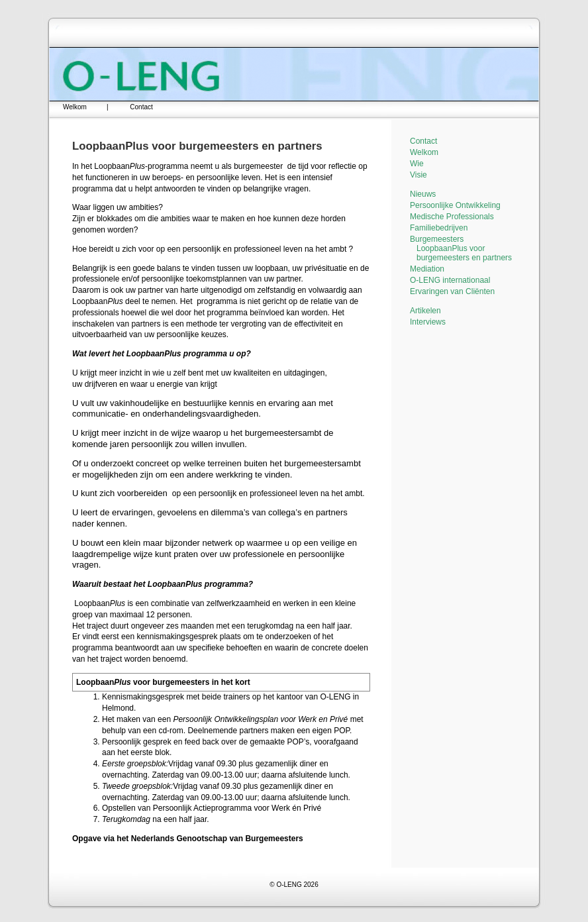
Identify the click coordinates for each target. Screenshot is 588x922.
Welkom (75, 107)
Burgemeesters (437, 239)
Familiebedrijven (439, 228)
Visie (418, 175)
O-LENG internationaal (450, 280)
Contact (141, 107)
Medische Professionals (452, 217)
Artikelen (425, 311)
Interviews (428, 322)
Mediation (427, 269)
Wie (417, 164)
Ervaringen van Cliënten (452, 291)
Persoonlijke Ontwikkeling (455, 205)
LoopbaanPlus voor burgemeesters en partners (464, 253)
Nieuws (423, 194)
